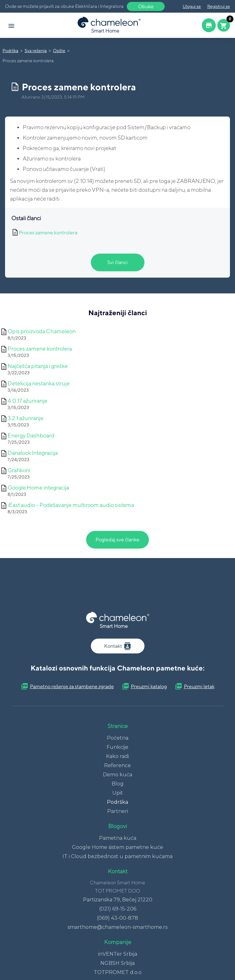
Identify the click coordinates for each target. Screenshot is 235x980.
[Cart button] (224, 25)
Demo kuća (117, 775)
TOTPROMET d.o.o (118, 972)
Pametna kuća (118, 838)
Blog (118, 784)
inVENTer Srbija (118, 954)
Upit (118, 793)
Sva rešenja (36, 51)
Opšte (59, 51)
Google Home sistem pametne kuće (117, 847)
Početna (118, 738)
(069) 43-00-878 (117, 918)
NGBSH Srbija (117, 963)
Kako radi (117, 756)
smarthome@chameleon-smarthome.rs (117, 927)
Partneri (118, 811)
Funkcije (117, 747)
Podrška (10, 51)
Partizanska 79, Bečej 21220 (118, 900)
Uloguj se (192, 6)
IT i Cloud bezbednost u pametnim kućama (117, 856)
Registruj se (219, 6)
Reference (117, 765)
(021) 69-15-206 (118, 909)
